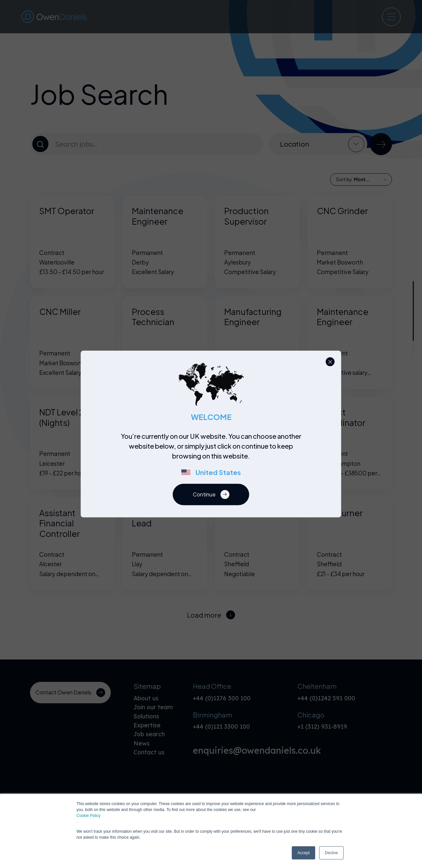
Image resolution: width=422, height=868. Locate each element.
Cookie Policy (89, 816)
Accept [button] (303, 853)
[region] (213, 458)
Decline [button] (331, 853)
